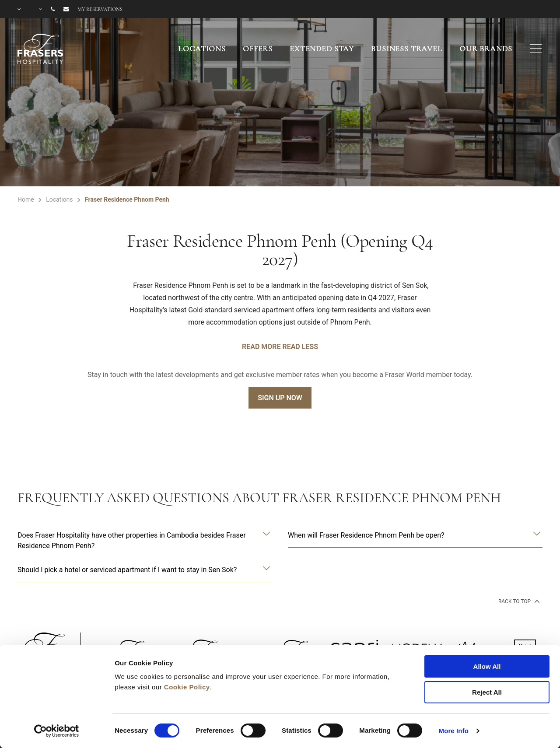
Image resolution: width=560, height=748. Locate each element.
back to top (518, 601)
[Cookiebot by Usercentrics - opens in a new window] (57, 731)
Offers (258, 49)
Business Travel (407, 49)
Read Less (300, 347)
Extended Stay (322, 49)
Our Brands (486, 49)
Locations (202, 49)
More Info (454, 731)
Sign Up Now (280, 398)
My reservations (100, 9)
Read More (261, 347)
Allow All (487, 666)
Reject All (487, 692)
